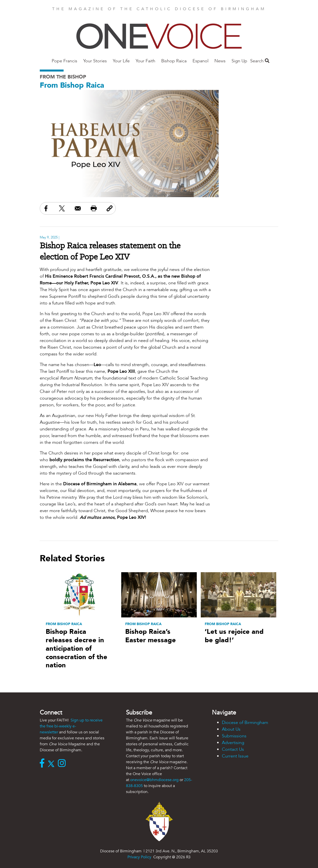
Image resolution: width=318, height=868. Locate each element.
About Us (231, 729)
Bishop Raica (174, 61)
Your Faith (145, 61)
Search (260, 61)
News (220, 61)
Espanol (200, 61)
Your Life (121, 61)
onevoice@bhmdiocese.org (154, 780)
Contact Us (233, 749)
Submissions (234, 736)
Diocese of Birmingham (245, 723)
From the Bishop (63, 77)
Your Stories (95, 61)
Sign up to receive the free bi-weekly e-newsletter (71, 726)
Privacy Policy (139, 857)
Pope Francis (64, 61)
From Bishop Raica (72, 85)
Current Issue (235, 756)
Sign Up (239, 61)
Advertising (233, 743)
